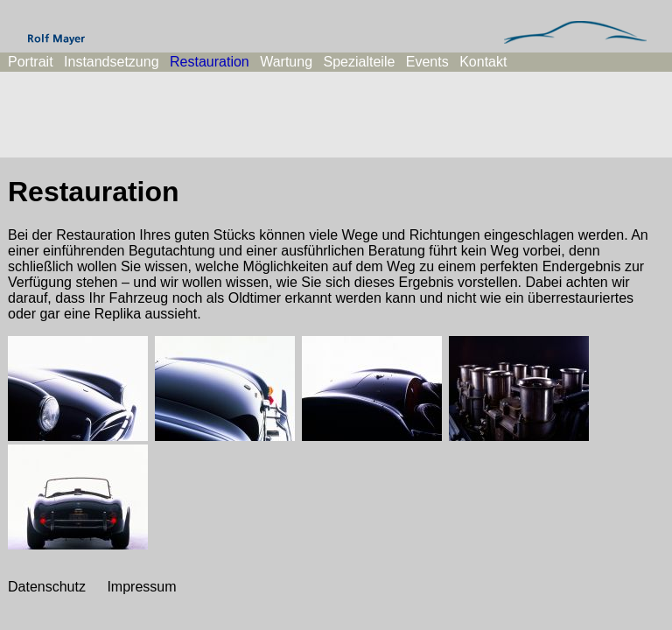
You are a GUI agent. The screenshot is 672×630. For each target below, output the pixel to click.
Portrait (31, 62)
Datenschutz (47, 587)
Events (427, 62)
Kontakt (483, 62)
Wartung (286, 62)
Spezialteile (360, 62)
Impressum (141, 587)
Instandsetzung (112, 62)
